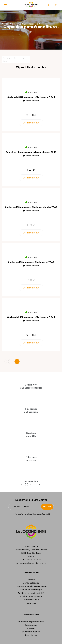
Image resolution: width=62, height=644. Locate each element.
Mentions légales (31, 583)
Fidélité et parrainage (31, 590)
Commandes (31, 625)
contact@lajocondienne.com (32, 563)
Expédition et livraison (31, 596)
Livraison (31, 580)
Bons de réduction (31, 632)
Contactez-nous (31, 600)
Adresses (31, 628)
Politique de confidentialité (31, 593)
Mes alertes (31, 635)
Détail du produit (31, 123)
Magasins (31, 603)
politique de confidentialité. (40, 514)
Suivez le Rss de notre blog (15, 59)
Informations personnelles (31, 622)
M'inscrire (47, 507)
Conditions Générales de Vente (31, 586)
